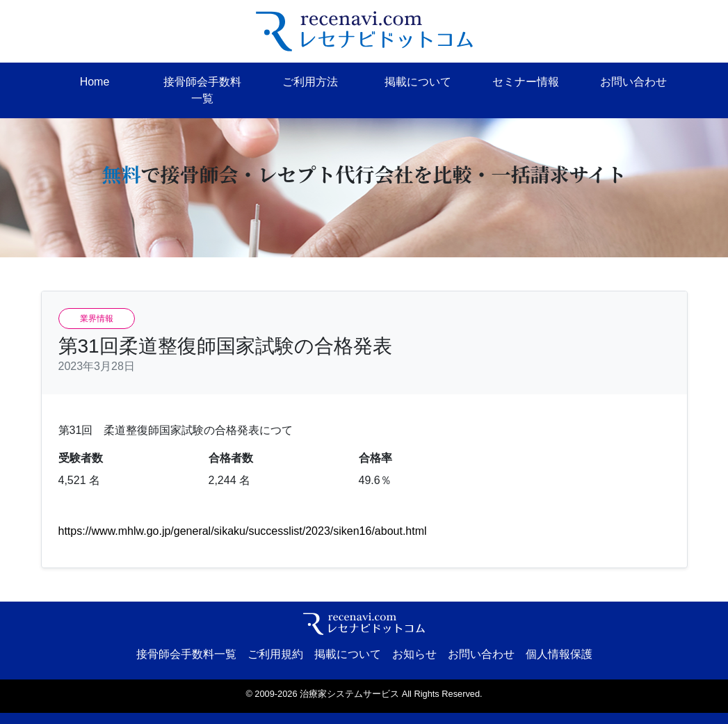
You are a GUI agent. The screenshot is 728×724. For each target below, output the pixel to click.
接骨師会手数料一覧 (202, 90)
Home (95, 82)
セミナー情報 (526, 82)
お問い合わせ (633, 82)
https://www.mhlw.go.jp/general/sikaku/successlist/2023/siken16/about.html (243, 531)
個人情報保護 (559, 654)
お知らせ (414, 654)
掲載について (418, 82)
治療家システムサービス (349, 694)
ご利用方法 (310, 82)
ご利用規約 (275, 654)
